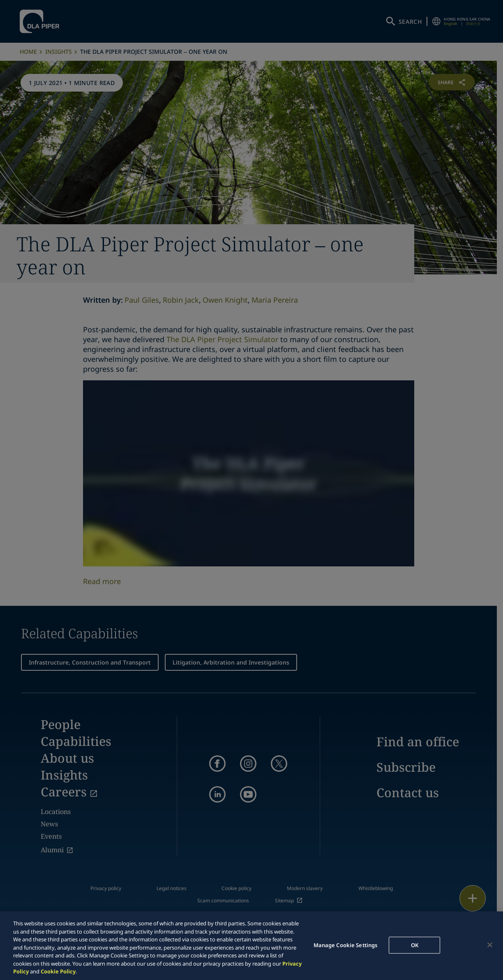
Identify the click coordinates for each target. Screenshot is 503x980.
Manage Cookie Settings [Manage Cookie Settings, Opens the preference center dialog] (346, 945)
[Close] (490, 945)
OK (415, 945)
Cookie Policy (58, 971)
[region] (251, 946)
